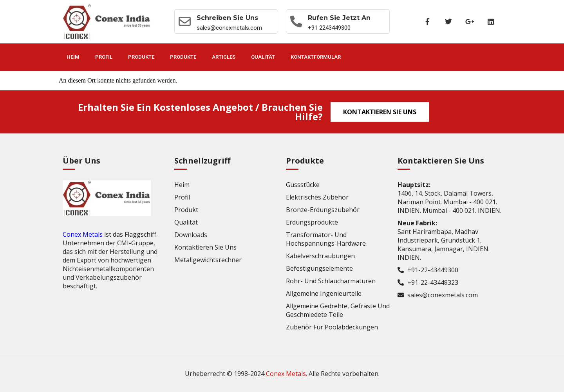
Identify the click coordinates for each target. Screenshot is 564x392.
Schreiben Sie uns (228, 18)
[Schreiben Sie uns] (185, 22)
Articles (224, 57)
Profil (104, 57)
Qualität (263, 57)
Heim (73, 57)
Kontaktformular (316, 57)
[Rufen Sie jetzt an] (296, 22)
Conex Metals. (287, 374)
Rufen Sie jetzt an (340, 18)
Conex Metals (83, 234)
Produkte (141, 57)
